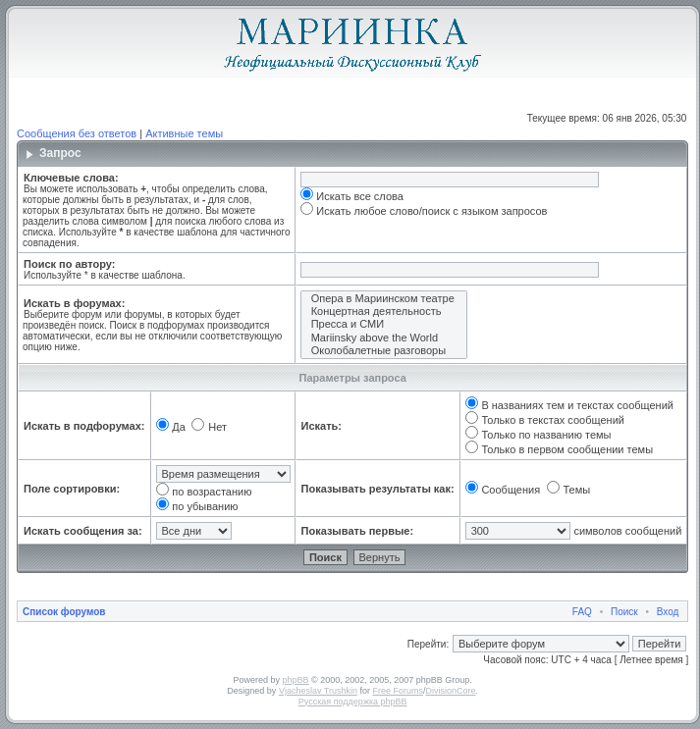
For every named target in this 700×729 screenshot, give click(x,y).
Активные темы (184, 133)
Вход (668, 612)
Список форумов (64, 612)
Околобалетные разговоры (384, 351)
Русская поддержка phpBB (353, 702)
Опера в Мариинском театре (384, 299)
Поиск (624, 612)
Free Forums (398, 691)
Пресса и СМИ (384, 324)
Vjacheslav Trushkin (318, 691)
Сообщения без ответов (77, 133)
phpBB (296, 680)
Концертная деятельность (384, 312)
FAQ (582, 612)
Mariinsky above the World (384, 338)
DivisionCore (450, 691)
